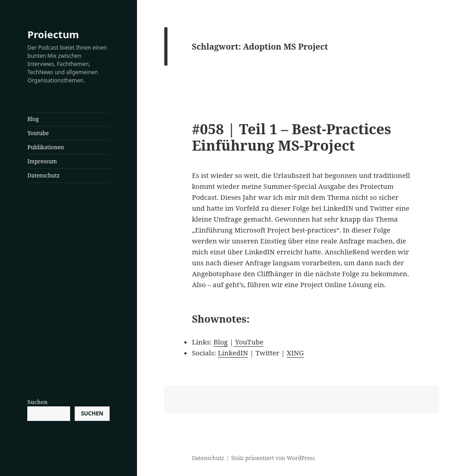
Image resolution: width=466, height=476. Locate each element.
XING (295, 353)
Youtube (38, 133)
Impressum (42, 161)
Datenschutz (43, 175)
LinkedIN (233, 353)
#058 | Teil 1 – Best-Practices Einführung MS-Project (292, 137)
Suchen (37, 402)
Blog (33, 119)
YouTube (248, 342)
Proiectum (53, 34)
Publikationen (46, 147)
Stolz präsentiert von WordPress (273, 458)
